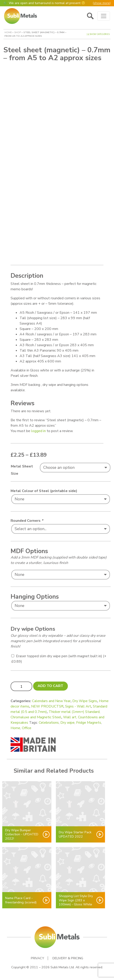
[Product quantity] (21, 686)
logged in (38, 431)
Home (8, 32)
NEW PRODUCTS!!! (47, 706)
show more (102, 3)
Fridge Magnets (89, 723)
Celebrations (49, 723)
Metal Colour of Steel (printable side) (44, 491)
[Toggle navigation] (104, 16)
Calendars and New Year (51, 701)
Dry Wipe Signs (85, 701)
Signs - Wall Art (78, 706)
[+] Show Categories (98, 34)
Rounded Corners (27, 521)
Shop (18, 32)
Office (27, 728)
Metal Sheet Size (22, 470)
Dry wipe (67, 723)
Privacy (38, 958)
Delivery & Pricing (68, 958)
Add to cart (50, 686)
